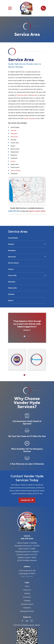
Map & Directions (27, 576)
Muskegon (14, 133)
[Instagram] (31, 621)
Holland (13, 130)
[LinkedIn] (27, 621)
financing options (23, 95)
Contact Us (27, 590)
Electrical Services (27, 604)
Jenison (13, 161)
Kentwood (14, 137)
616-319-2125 (27, 539)
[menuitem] (27, 239)
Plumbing (27, 601)
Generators (27, 608)
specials (34, 95)
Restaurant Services (27, 611)
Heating (27, 593)
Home (27, 586)
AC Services (27, 597)
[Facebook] (22, 621)
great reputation (30, 118)
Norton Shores (16, 170)
